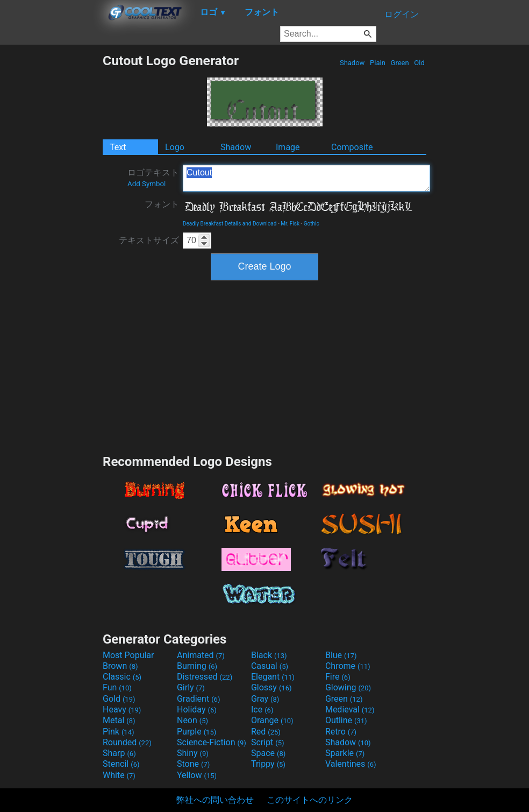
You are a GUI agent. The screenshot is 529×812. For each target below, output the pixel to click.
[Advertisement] (51, 214)
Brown (120, 666)
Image (288, 147)
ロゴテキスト (153, 178)
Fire (338, 677)
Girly (191, 687)
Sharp (119, 753)
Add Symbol (146, 184)
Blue (341, 655)
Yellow (197, 775)
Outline (346, 720)
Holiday (197, 709)
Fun (117, 687)
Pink (119, 732)
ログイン (402, 14)
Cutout (306, 178)
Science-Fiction (212, 742)
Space (268, 753)
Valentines (351, 764)
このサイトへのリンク (310, 800)
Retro (341, 732)
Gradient (198, 699)
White (119, 775)
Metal (119, 720)
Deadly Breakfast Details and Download (230, 224)
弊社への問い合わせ (215, 800)
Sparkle (345, 753)
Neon (192, 720)
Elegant (273, 677)
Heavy (122, 709)
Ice (262, 709)
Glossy (271, 687)
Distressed (205, 677)
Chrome (348, 666)
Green (400, 63)
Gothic (312, 224)
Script (268, 742)
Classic (122, 677)
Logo (175, 147)
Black (269, 655)
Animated (201, 655)
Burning (197, 666)
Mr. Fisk (290, 224)
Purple (196, 732)
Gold (119, 699)
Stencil (121, 764)
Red (266, 732)
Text (118, 147)
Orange (272, 720)
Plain (378, 63)
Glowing (348, 687)
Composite (352, 147)
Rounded (127, 742)
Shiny (193, 753)
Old (419, 63)
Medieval (350, 709)
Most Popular (128, 655)
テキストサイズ (149, 240)
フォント (162, 204)
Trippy (268, 764)
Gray (265, 699)
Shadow (352, 63)
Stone (193, 764)
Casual (270, 666)
